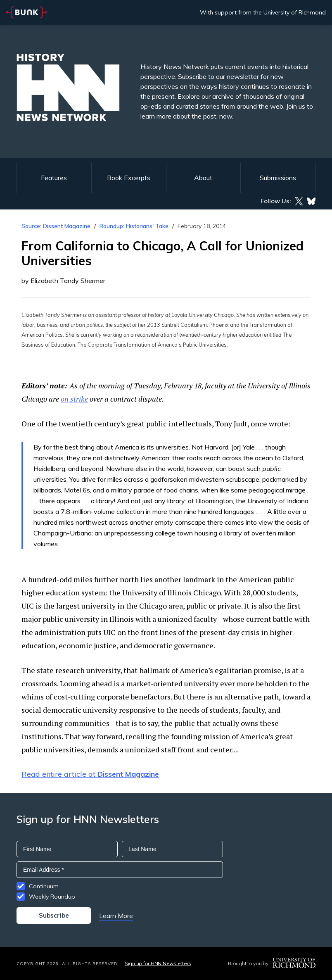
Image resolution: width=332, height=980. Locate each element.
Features (54, 178)
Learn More (116, 916)
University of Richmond (295, 12)
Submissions (278, 178)
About (203, 178)
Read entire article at (90, 774)
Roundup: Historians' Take (134, 226)
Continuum (44, 886)
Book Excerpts (129, 178)
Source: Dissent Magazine (56, 226)
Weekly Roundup (52, 897)
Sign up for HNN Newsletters (158, 963)
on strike (74, 399)
